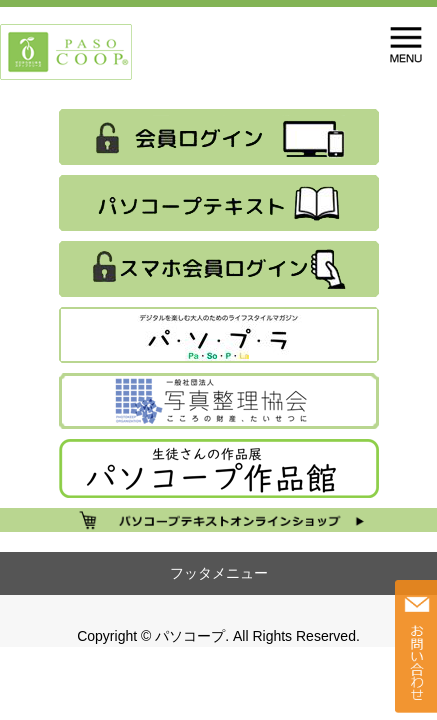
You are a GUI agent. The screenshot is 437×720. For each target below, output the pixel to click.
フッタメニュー (219, 573)
